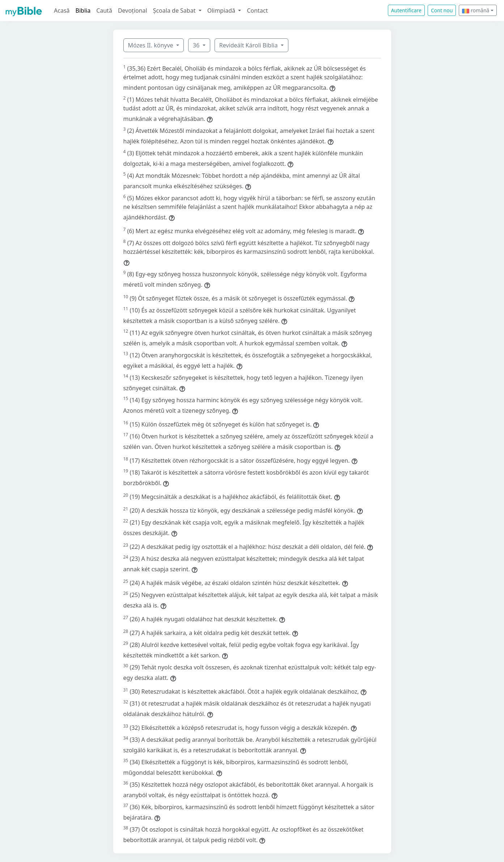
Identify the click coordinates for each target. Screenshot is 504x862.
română (476, 10)
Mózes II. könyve (151, 45)
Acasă (62, 10)
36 (197, 45)
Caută (104, 10)
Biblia (83, 10)
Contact (257, 10)
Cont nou (442, 10)
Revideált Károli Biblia (249, 45)
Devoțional (133, 10)
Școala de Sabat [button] (175, 10)
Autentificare (406, 10)
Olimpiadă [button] (222, 10)
